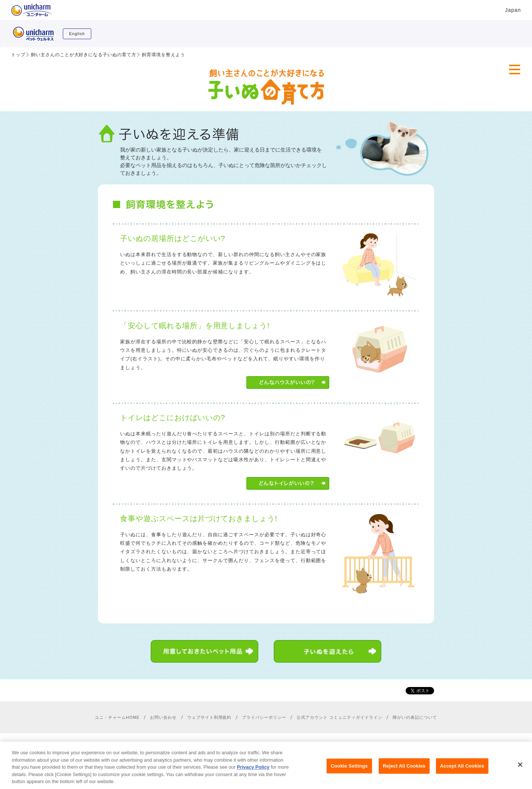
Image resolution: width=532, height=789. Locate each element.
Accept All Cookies (462, 771)
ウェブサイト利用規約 (209, 717)
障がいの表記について (415, 717)
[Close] (520, 770)
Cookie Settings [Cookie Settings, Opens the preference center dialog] (349, 771)
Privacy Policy (253, 773)
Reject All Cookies (404, 771)
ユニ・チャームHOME (117, 717)
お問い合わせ (163, 717)
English (77, 34)
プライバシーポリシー (264, 717)
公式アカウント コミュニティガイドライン (339, 717)
